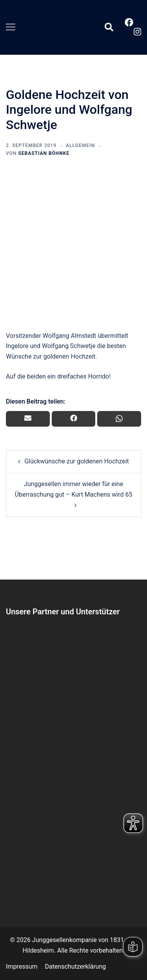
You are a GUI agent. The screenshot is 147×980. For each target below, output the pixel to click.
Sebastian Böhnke (44, 153)
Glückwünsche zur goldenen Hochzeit (77, 461)
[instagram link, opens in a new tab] (136, 32)
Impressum (22, 967)
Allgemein (80, 145)
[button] (109, 27)
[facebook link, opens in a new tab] (129, 22)
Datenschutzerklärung (75, 967)
